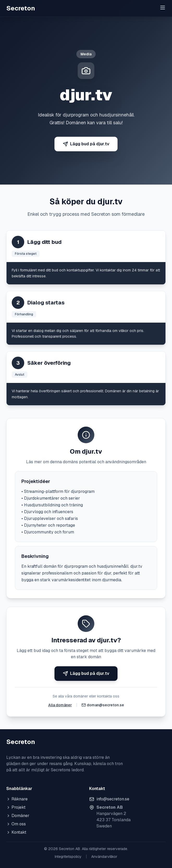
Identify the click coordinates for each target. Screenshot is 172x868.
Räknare (17, 799)
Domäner (18, 816)
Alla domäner (60, 705)
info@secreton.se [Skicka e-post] (113, 799)
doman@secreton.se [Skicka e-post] (105, 705)
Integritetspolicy (68, 857)
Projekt (16, 807)
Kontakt (16, 832)
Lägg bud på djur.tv (86, 144)
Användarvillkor (104, 857)
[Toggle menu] (163, 8)
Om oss (16, 824)
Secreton (21, 8)
